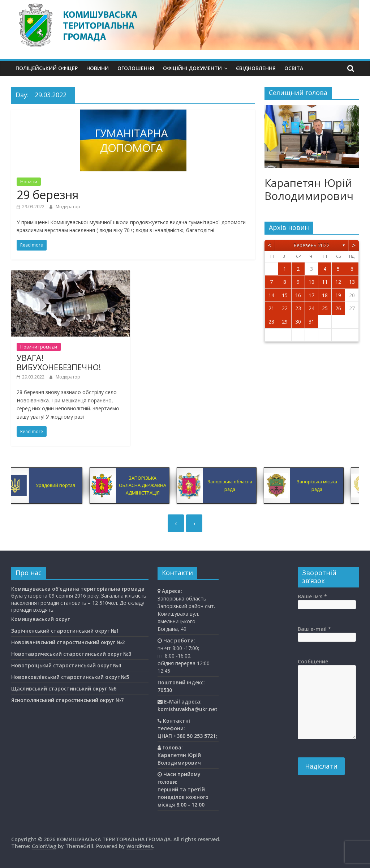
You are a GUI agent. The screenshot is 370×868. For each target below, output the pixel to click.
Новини (98, 68)
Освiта (294, 68)
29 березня (48, 195)
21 (271, 308)
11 (325, 282)
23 (298, 308)
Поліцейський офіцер (47, 68)
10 (311, 282)
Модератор (68, 207)
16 (298, 295)
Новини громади (39, 347)
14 (271, 295)
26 (338, 308)
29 (285, 322)
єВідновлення (256, 68)
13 (352, 282)
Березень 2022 (311, 245)
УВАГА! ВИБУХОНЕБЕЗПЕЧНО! (59, 362)
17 (311, 295)
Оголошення (136, 68)
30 (298, 322)
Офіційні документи (192, 68)
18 (325, 295)
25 (325, 308)
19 (338, 295)
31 (311, 322)
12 (338, 282)
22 (285, 308)
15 (285, 295)
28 (271, 322)
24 (311, 308)
